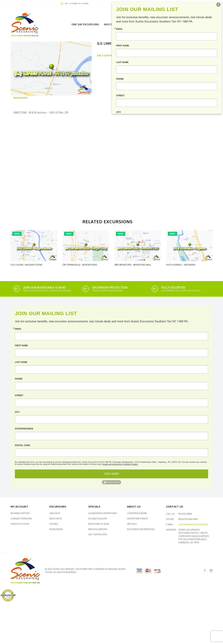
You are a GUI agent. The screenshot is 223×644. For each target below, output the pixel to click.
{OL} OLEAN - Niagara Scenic (27, 265)
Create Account (20, 524)
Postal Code (22, 445)
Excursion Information (141, 529)
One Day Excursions (85, 24)
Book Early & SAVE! (99, 524)
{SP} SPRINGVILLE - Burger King (80, 265)
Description (20, 98)
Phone (19, 379)
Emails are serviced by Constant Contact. (120, 464)
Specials (132, 524)
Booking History (20, 513)
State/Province (24, 429)
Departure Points (137, 519)
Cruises (54, 524)
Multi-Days (56, 519)
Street (19, 395)
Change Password (21, 519)
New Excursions (98, 529)
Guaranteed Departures (103, 513)
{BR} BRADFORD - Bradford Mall (133, 265)
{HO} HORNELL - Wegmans (181, 265)
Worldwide (56, 529)
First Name (21, 346)
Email (18, 329)
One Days (55, 513)
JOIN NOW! (111, 474)
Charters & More (137, 513)
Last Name (21, 362)
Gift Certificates (98, 535)
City (17, 412)
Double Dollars (98, 519)
